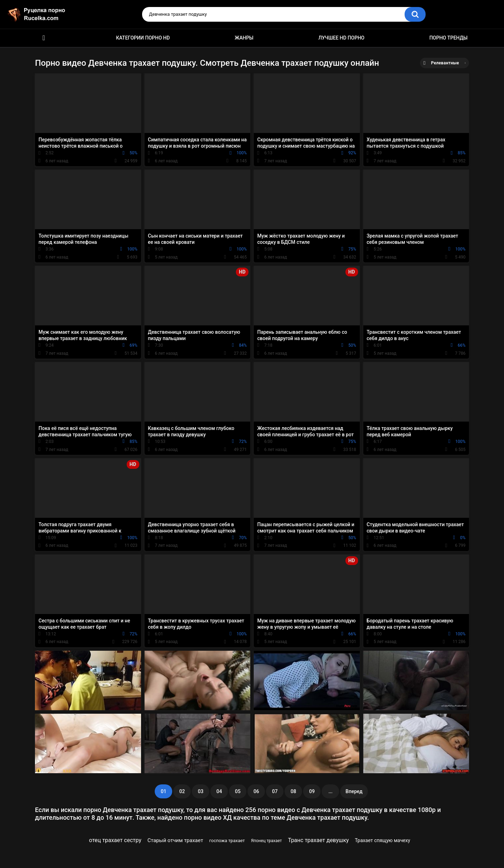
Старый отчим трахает (175, 840)
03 (201, 791)
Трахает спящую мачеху (383, 840)
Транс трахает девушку (318, 840)
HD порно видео (44, 38)
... (330, 791)
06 (256, 791)
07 (275, 791)
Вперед (354, 791)
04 (219, 791)
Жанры (244, 38)
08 (293, 791)
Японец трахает (266, 841)
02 (182, 791)
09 (312, 791)
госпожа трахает (227, 841)
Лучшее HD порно (342, 38)
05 (238, 791)
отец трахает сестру (115, 840)
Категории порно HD (143, 38)
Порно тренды (449, 38)
